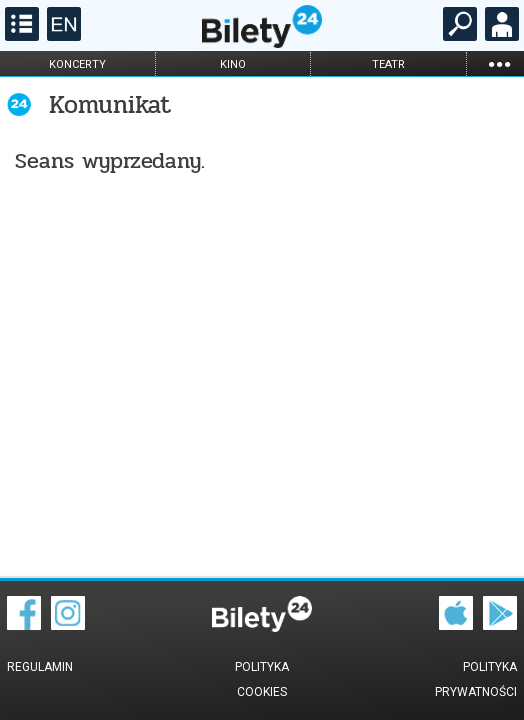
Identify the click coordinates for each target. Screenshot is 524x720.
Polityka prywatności (476, 679)
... (499, 63)
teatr (388, 64)
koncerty (77, 64)
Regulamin (40, 667)
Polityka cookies (262, 679)
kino (233, 64)
